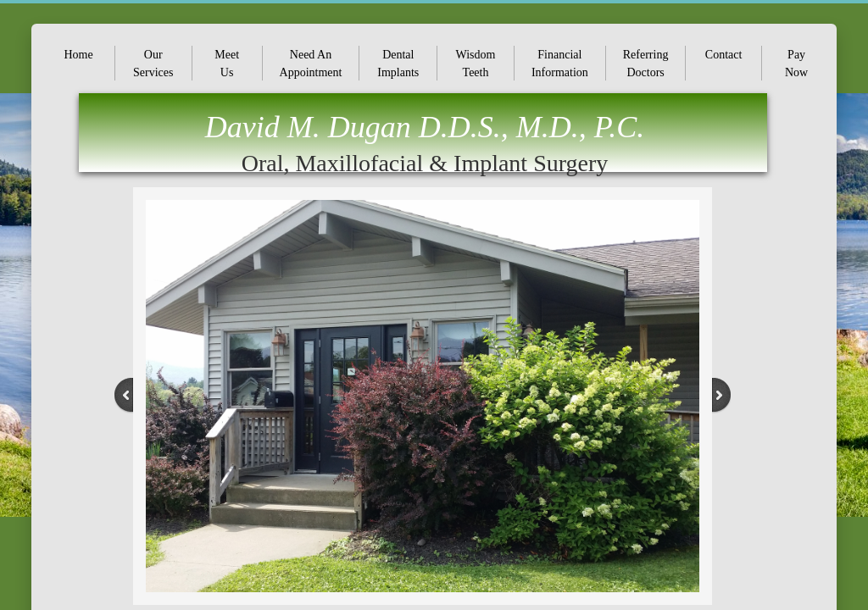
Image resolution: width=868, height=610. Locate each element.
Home (79, 55)
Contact (724, 55)
